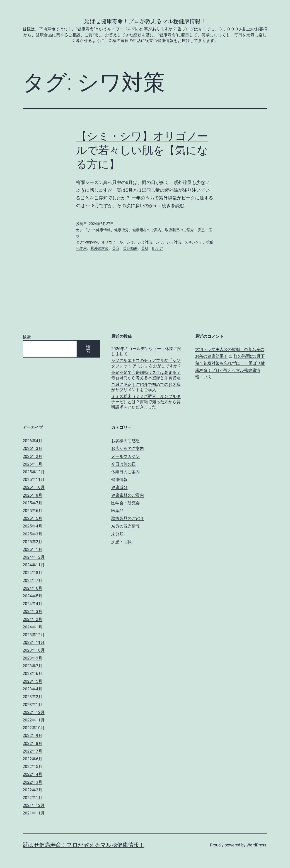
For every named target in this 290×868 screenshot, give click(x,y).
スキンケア (194, 242)
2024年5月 (33, 596)
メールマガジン (126, 456)
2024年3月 (33, 611)
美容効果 (130, 248)
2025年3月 (33, 534)
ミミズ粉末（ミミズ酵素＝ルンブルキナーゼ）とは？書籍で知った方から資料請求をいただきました (146, 402)
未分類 (117, 534)
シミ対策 (145, 242)
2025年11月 (34, 479)
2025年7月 (33, 503)
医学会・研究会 (126, 503)
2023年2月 (33, 697)
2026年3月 (33, 448)
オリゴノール (112, 242)
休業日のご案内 (126, 472)
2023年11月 (34, 642)
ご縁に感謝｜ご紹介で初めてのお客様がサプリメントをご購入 (146, 387)
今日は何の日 (123, 464)
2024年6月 (33, 588)
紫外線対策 (99, 248)
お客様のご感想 (126, 441)
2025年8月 (33, 495)
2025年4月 (33, 526)
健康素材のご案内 (147, 230)
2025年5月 (33, 518)
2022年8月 (33, 743)
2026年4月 (33, 441)
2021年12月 (34, 805)
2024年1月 (33, 627)
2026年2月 (33, 456)
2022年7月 (33, 751)
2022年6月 (33, 759)
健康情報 (103, 230)
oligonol (91, 242)
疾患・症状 (121, 542)
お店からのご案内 (128, 448)
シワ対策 (174, 242)
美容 (116, 248)
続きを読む (173, 206)
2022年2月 (33, 790)
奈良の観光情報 (126, 526)
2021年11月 (34, 813)
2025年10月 (34, 487)
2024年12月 (34, 557)
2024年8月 (33, 573)
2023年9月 (33, 658)
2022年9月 (33, 735)
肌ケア (157, 248)
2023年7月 (33, 666)
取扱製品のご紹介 (179, 230)
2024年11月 (34, 565)
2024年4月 (33, 604)
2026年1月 (33, 464)
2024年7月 (33, 580)
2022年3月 (33, 782)
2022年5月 (33, 766)
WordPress (256, 845)
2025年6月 (33, 511)
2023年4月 (33, 689)
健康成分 (121, 230)
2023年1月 (33, 705)
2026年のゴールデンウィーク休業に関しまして (146, 351)
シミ (130, 242)
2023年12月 (34, 635)
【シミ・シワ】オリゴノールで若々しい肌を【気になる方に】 (142, 150)
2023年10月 (34, 650)
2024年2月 (33, 619)
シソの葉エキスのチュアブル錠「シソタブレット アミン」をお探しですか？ (146, 363)
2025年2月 (33, 542)
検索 (27, 337)
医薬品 (117, 511)
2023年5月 (33, 681)
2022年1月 (33, 798)
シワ (159, 242)
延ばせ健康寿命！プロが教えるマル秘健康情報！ (145, 21)
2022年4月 (33, 774)
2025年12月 (34, 472)
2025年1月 (33, 549)
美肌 (145, 248)
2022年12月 (34, 712)
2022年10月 (34, 728)
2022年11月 (34, 720)
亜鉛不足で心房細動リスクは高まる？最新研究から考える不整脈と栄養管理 (146, 375)
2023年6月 (33, 673)
